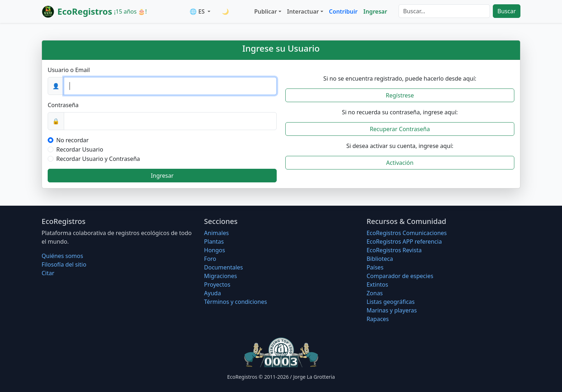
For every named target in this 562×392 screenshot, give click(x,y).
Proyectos (217, 285)
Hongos (215, 250)
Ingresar (375, 11)
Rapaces (378, 319)
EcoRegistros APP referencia (404, 242)
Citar (48, 273)
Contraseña (63, 105)
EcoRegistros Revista (394, 250)
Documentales (223, 267)
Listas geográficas (391, 302)
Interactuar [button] (303, 11)
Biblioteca (380, 259)
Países (375, 267)
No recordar (72, 140)
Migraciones (220, 276)
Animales (216, 233)
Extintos (377, 285)
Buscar (507, 11)
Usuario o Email (69, 70)
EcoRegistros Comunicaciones (407, 233)
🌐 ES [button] (198, 11)
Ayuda (212, 293)
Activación (400, 163)
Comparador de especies (400, 276)
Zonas (375, 293)
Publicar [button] (265, 11)
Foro (210, 259)
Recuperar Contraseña (400, 129)
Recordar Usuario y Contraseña (98, 159)
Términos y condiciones (235, 302)
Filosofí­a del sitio (64, 264)
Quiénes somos (62, 256)
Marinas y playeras (392, 310)
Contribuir (343, 11)
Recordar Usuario (80, 149)
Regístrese (400, 95)
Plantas (214, 242)
